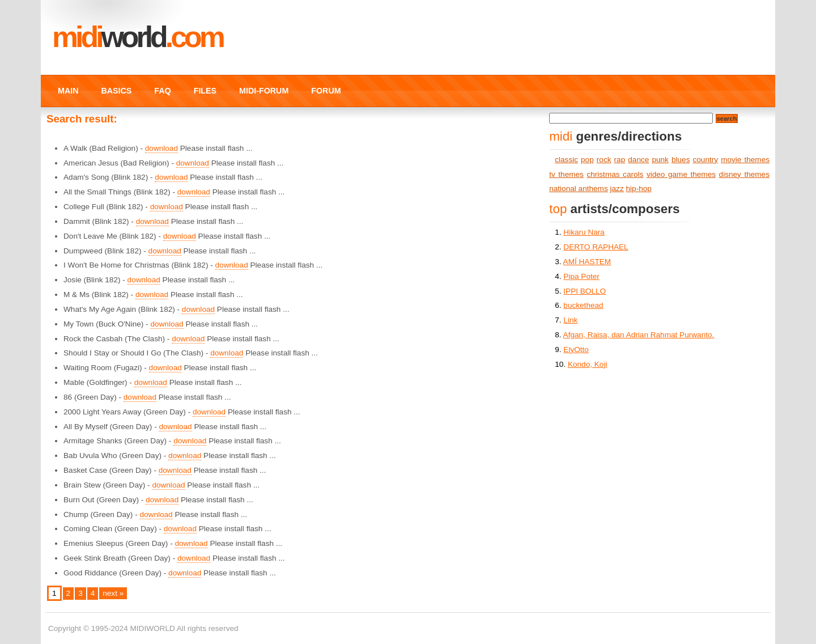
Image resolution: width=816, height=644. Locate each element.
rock (604, 160)
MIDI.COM (137, 37)
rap (620, 160)
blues (681, 160)
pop (587, 160)
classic (566, 160)
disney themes (744, 174)
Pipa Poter (581, 276)
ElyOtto (576, 349)
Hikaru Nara (584, 232)
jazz (617, 188)
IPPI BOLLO (585, 291)
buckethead (583, 305)
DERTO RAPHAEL (596, 247)
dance (638, 160)
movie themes (745, 160)
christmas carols (615, 174)
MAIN (68, 91)
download (161, 148)
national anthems (579, 188)
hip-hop (639, 188)
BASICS (116, 91)
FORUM (326, 91)
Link (570, 320)
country (706, 160)
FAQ (162, 91)
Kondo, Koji (588, 364)
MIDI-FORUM (264, 91)
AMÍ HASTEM (587, 262)
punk (660, 160)
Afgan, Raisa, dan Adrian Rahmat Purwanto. (639, 335)
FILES (205, 91)
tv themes (566, 174)
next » (113, 593)
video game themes (681, 174)
